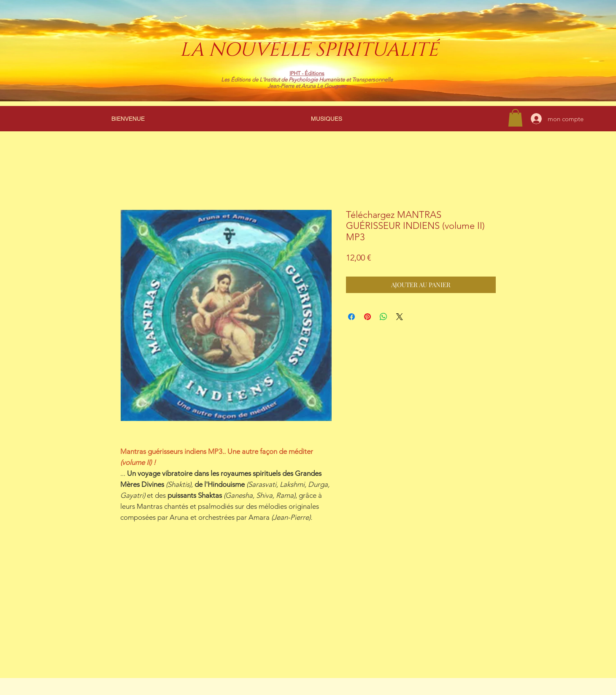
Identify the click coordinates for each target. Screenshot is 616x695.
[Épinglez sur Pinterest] (367, 317)
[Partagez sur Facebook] (351, 317)
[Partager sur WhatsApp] (384, 317)
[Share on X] (400, 317)
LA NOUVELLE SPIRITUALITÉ (309, 50)
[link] (515, 118)
